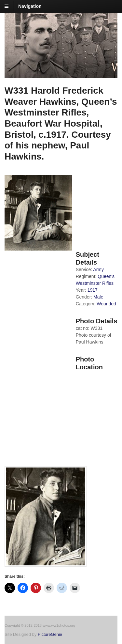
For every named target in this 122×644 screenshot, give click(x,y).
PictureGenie (50, 634)
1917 (93, 290)
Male (98, 297)
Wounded (106, 304)
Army (98, 269)
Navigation (30, 6)
